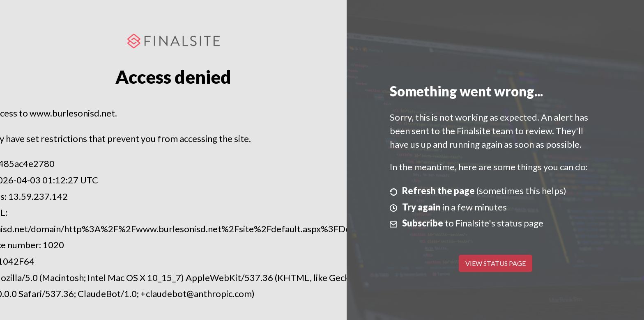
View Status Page (496, 263)
